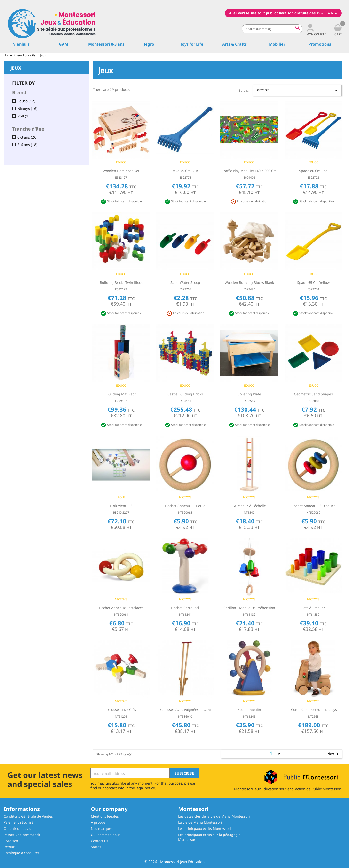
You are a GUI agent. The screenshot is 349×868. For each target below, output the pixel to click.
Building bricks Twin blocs (121, 282)
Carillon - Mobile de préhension (249, 608)
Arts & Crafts (234, 44)
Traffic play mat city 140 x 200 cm (249, 171)
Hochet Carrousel (185, 608)
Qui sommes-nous (106, 835)
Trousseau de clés (121, 710)
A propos (98, 822)
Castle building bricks (185, 394)
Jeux (16, 67)
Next (334, 754)
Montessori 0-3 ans (106, 44)
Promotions (320, 44)
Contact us (99, 841)
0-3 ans (28, 137)
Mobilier (277, 44)
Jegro (149, 44)
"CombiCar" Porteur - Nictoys (313, 710)
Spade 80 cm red (313, 171)
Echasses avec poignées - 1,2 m (185, 710)
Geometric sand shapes (313, 394)
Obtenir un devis (17, 829)
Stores (96, 847)
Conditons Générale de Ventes (28, 816)
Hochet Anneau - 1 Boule (185, 506)
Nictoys (28, 109)
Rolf (24, 116)
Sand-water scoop (185, 282)
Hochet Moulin (249, 710)
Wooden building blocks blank (249, 282)
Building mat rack (121, 394)
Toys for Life (192, 44)
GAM (63, 44)
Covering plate (249, 394)
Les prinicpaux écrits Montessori (205, 829)
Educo (26, 101)
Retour (9, 847)
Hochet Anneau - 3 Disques (313, 506)
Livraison (11, 841)
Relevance (297, 90)
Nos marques (102, 829)
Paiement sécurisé (19, 822)
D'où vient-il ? (121, 506)
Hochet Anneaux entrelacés (121, 608)
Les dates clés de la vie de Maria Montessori (214, 816)
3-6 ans (28, 145)
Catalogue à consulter (21, 853)
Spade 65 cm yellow (313, 282)
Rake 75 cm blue (185, 171)
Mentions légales (105, 816)
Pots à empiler (313, 608)
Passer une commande (22, 835)
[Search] (272, 29)
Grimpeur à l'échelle (249, 506)
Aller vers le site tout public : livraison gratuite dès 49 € (276, 13)
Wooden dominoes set (121, 171)
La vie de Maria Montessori (200, 822)
